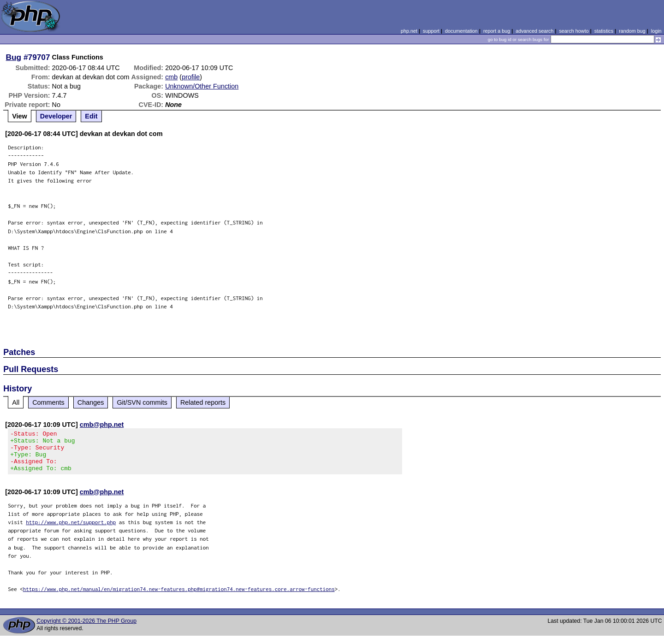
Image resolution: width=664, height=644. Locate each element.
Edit (91, 116)
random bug (632, 31)
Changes (91, 402)
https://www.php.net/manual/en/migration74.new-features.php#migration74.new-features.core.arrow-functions (179, 597)
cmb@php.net (102, 425)
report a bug (497, 31)
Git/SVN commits (142, 402)
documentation (461, 31)
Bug (14, 57)
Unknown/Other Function (202, 86)
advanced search (534, 31)
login (656, 31)
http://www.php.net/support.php (71, 530)
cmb (171, 77)
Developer (56, 116)
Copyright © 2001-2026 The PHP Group (86, 629)
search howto (574, 31)
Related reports (203, 402)
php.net (409, 31)
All (16, 402)
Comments (48, 402)
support (431, 31)
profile (191, 77)
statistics (604, 31)
